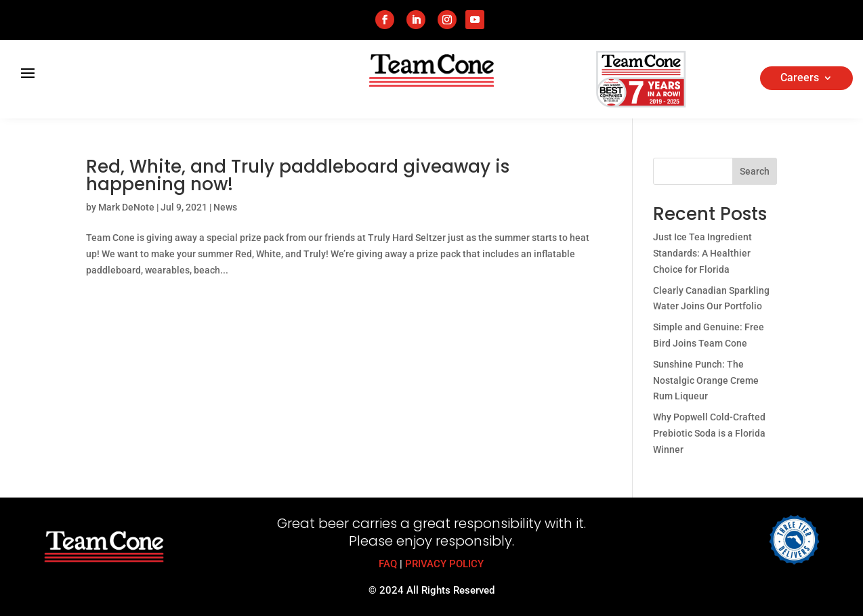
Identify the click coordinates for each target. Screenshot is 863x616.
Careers (800, 79)
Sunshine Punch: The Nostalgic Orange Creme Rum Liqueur (706, 380)
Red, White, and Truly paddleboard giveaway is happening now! (298, 175)
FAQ (388, 564)
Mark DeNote (126, 207)
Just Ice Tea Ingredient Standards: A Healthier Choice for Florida (702, 253)
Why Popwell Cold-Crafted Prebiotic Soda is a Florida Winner (709, 433)
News (225, 207)
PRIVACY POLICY (444, 564)
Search (755, 171)
